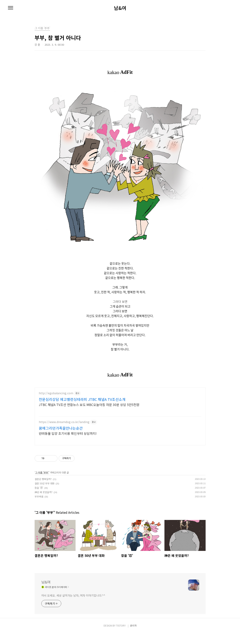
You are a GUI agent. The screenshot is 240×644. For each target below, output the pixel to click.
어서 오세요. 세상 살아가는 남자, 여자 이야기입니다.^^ (73, 606)
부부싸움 (39, 507)
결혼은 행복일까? (43, 490)
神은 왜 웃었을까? (44, 503)
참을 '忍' (39, 498)
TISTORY (121, 636)
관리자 (133, 636)
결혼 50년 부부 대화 (45, 494)
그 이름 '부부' (42, 483)
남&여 (120, 8)
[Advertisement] (120, 421)
